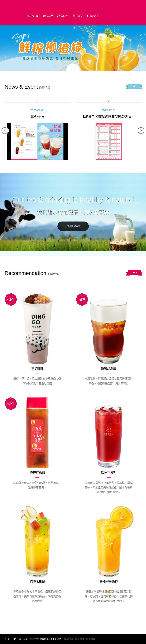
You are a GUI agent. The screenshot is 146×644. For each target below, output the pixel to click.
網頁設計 (80, 639)
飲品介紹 (63, 16)
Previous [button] (5, 131)
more (134, 86)
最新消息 (48, 16)
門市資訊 (78, 16)
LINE (127, 15)
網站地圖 (69, 639)
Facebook (118, 15)
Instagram (136, 15)
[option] (37, 132)
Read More (73, 226)
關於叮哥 (33, 16)
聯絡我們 (92, 16)
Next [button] (141, 131)
